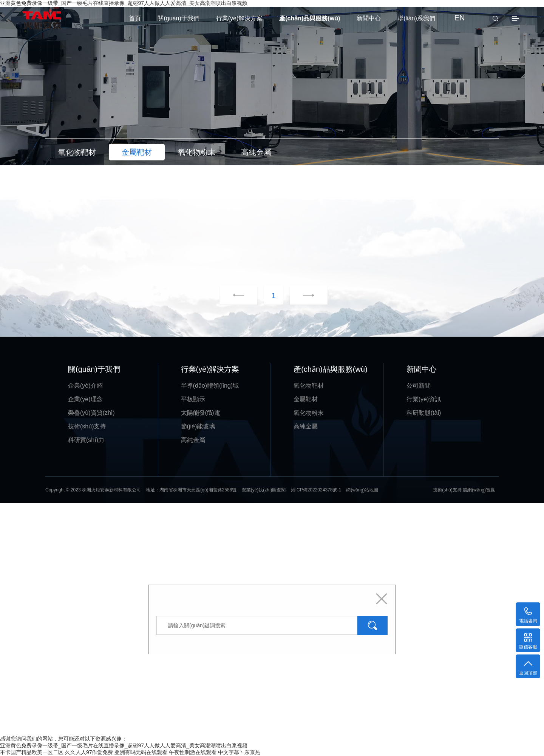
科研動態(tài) (424, 413)
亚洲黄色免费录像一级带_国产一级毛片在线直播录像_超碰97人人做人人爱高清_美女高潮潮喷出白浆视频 (124, 745)
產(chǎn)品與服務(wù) (310, 18)
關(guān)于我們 (178, 18)
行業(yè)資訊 (424, 399)
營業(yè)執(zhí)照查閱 (264, 490)
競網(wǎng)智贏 (479, 490)
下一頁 (299, 296)
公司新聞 (419, 386)
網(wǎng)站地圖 (362, 490)
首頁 (135, 18)
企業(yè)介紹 (85, 386)
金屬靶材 (306, 399)
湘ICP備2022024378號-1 (316, 490)
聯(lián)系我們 (416, 18)
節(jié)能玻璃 (198, 426)
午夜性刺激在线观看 (193, 752)
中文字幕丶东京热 (239, 752)
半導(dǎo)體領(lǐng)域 (210, 386)
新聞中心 (369, 18)
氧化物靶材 (309, 386)
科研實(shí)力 (86, 440)
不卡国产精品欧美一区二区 (32, 752)
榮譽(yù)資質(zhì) (91, 413)
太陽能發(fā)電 (201, 413)
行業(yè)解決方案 (240, 18)
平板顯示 (193, 399)
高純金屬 (193, 440)
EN (460, 18)
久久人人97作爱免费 (89, 752)
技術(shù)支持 (87, 426)
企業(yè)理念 (85, 399)
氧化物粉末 (309, 413)
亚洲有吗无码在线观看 (141, 752)
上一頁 (238, 296)
